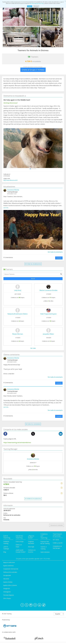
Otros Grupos (7, 598)
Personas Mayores (9, 595)
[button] (30, 169)
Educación (6, 579)
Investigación (7, 592)
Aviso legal (31, 547)
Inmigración (7, 588)
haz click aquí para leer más (37, 3)
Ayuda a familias (8, 582)
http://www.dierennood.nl (10, 180)
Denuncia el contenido (57, 525)
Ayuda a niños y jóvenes (10, 585)
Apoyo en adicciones (9, 562)
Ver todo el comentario (55, 252)
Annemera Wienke (13, 190)
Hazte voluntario (45, 552)
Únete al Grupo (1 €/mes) (33, 70)
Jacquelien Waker (48, 334)
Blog (5, 552)
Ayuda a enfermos (8, 566)
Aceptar (30, 6)
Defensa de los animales (10, 572)
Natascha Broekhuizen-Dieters (18, 314)
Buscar (33, 279)
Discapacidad (7, 575)
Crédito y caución (58, 543)
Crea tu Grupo (20, 541)
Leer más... (6, 208)
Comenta (59, 258)
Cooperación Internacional (11, 569)
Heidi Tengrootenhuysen (48, 314)
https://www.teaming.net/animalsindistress (17, 443)
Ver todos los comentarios (33, 424)
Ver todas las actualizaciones (33, 264)
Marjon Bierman (18, 334)
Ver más (33, 348)
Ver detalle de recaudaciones (33, 499)
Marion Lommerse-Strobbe (48, 290)
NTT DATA (56, 540)
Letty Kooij (18, 290)
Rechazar (36, 6)
